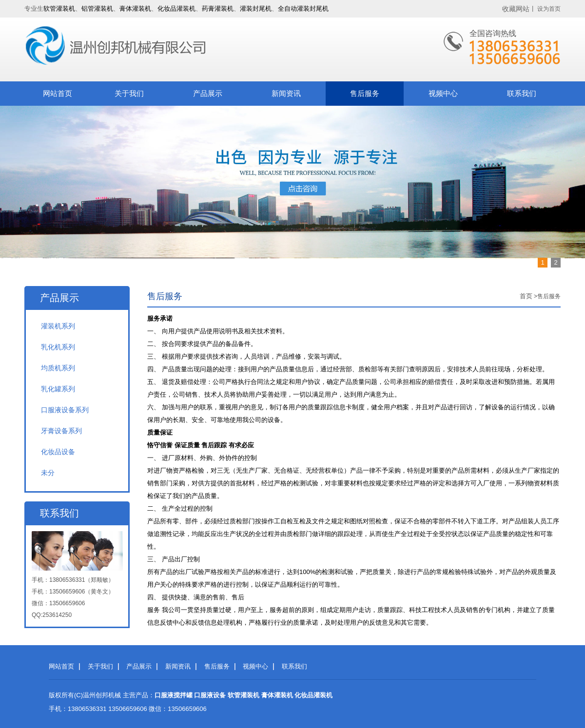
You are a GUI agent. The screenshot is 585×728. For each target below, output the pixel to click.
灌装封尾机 (256, 9)
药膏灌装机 (218, 9)
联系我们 (522, 93)
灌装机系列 (58, 326)
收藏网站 (516, 9)
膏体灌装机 (135, 9)
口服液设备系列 (65, 410)
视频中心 (443, 93)
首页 (526, 296)
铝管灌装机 (97, 9)
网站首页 (58, 93)
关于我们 (129, 93)
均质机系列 (58, 368)
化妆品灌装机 (176, 9)
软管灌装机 (59, 9)
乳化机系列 (58, 347)
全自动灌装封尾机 (303, 9)
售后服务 (365, 93)
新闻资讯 (286, 93)
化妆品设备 (58, 452)
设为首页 (549, 9)
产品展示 (208, 93)
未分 (48, 473)
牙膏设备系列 (61, 431)
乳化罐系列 (58, 389)
